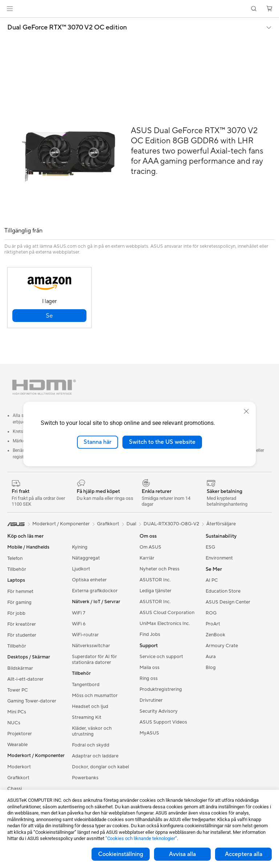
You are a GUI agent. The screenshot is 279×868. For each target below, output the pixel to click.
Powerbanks (85, 778)
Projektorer (20, 734)
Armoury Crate (222, 646)
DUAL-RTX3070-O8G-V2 (171, 524)
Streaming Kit (87, 717)
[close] (246, 411)
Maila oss (149, 668)
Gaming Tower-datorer (32, 701)
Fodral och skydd (91, 745)
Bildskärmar (20, 668)
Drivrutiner (151, 700)
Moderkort (19, 767)
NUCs (14, 723)
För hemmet (20, 592)
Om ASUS (150, 547)
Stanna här (98, 442)
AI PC (212, 580)
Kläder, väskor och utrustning (92, 731)
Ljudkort (81, 569)
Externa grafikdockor (95, 591)
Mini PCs (17, 712)
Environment (219, 558)
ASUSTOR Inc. (155, 580)
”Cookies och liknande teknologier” (141, 838)
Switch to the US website (162, 442)
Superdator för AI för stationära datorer (94, 660)
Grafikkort (18, 778)
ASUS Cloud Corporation (167, 613)
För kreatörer (22, 624)
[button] (10, 9)
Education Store (223, 591)
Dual (131, 524)
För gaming (19, 602)
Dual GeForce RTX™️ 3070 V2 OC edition (67, 28)
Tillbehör (17, 569)
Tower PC (18, 690)
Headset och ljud (90, 706)
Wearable (17, 745)
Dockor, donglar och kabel (100, 767)
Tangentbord (86, 685)
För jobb (16, 613)
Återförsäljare (221, 524)
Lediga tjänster (155, 591)
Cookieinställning (121, 854)
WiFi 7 (79, 613)
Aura (211, 657)
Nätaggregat (86, 558)
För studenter (22, 635)
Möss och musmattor (95, 696)
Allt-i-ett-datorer (25, 679)
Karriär (147, 558)
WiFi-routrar (85, 635)
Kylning (80, 547)
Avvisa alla (182, 854)
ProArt (213, 624)
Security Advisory (159, 711)
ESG (210, 547)
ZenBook (215, 635)
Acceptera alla (244, 854)
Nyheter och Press (159, 569)
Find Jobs (150, 634)
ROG (211, 613)
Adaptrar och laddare (95, 756)
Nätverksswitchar (91, 646)
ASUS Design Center (228, 602)
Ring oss (149, 678)
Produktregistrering (161, 689)
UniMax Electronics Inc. (165, 624)
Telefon (15, 558)
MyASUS (149, 733)
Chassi (15, 789)
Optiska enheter (89, 580)
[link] (140, 9)
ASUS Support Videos (163, 722)
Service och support (161, 657)
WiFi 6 (79, 624)
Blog (211, 668)
